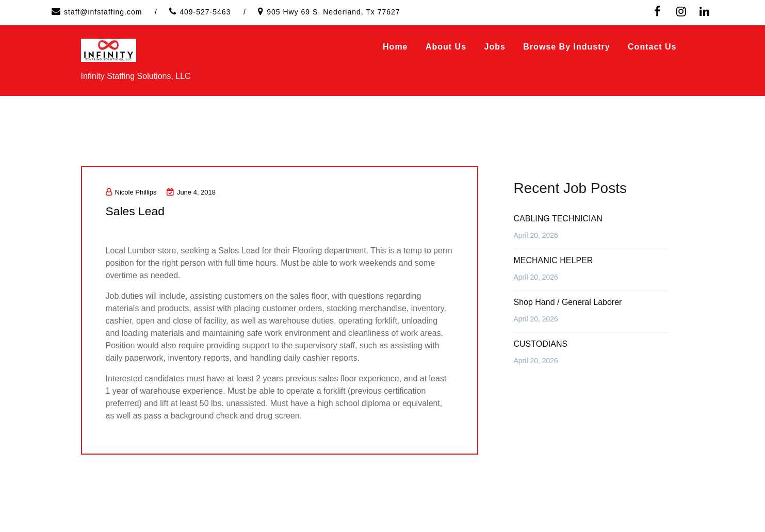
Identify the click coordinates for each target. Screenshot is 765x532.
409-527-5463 (205, 12)
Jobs (495, 47)
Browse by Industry (566, 47)
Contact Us (652, 47)
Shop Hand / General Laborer (568, 302)
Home (395, 47)
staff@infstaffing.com (103, 12)
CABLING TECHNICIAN (558, 219)
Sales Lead (139, 211)
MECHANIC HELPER (554, 260)
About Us (446, 47)
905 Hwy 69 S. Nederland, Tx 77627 (333, 12)
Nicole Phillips (131, 192)
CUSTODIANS (541, 344)
